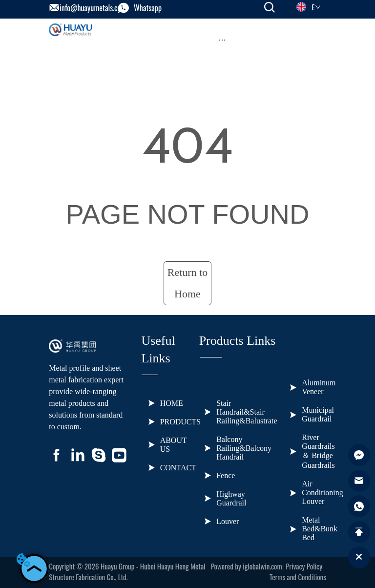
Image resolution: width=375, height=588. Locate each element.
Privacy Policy (304, 566)
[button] (222, 40)
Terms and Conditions (298, 577)
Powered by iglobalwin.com (247, 566)
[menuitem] (222, 40)
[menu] (222, 40)
